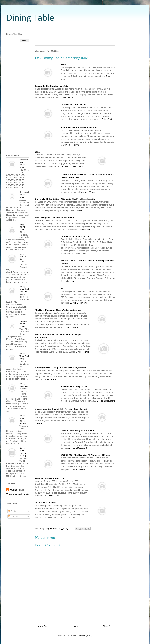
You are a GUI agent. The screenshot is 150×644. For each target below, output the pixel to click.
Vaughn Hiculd (17, 490)
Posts (12, 511)
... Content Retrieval (70, 145)
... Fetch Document (106, 401)
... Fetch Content (107, 119)
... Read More (53, 496)
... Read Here (80, 254)
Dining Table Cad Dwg (24, 356)
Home (76, 626)
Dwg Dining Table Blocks (22, 228)
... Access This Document (71, 166)
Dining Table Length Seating (23, 452)
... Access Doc (82, 352)
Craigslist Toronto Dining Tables (24, 164)
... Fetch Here (69, 281)
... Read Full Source (68, 517)
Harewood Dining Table (24, 195)
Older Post (108, 626)
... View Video (66, 98)
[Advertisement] (75, 27)
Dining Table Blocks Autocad (23, 419)
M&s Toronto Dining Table (23, 258)
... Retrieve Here (77, 469)
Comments (14, 516)
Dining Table (30, 18)
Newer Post (43, 626)
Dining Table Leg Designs (24, 386)
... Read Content (70, 327)
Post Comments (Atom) (81, 635)
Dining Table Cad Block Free (24, 289)
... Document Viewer (86, 192)
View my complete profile (18, 494)
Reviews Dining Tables (23, 324)
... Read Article (76, 211)
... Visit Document (78, 303)
